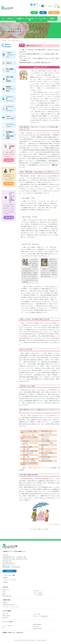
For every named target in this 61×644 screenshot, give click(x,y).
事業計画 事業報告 (37, 624)
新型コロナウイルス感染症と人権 (46, 617)
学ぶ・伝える (8, 41)
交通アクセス (34, 13)
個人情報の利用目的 (38, 629)
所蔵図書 (5, 633)
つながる (5, 582)
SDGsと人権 (5, 614)
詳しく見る (8, 160)
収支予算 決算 (36, 627)
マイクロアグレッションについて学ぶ (10, 607)
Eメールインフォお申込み (54, 13)
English (50, 6)
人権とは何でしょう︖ (38, 591)
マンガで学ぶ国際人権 (38, 595)
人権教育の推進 (6, 600)
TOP (3, 18)
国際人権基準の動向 (7, 596)
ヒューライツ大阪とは (8, 622)
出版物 (4, 594)
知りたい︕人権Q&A (38, 593)
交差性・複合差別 (6, 616)
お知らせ (5, 578)
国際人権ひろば (6, 590)
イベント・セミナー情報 (9, 575)
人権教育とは (5, 603)
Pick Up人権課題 (7, 611)
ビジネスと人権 (37, 614)
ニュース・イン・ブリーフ (10, 580)
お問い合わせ (43, 13)
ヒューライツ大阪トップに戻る (39, 529)
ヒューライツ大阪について (8, 626)
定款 (3, 628)
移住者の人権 (5, 618)
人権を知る (5, 587)
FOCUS (4, 592)
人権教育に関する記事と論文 (9, 605)
